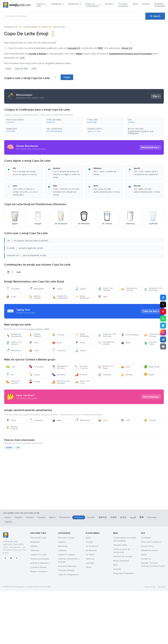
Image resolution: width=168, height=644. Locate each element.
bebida (9, 448)
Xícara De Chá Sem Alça (153, 289)
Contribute (146, 538)
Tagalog (8, 522)
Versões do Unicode (123, 556)
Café (102, 297)
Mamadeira (36, 289)
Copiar (67, 77)
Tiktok (88, 567)
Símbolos (35, 550)
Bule (56, 343)
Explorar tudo (41, 5)
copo (8, 69)
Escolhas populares (123, 5)
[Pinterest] (17, 558)
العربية (133, 517)
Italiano (52, 517)
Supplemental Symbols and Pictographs (141, 132)
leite (34, 69)
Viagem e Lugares (67, 555)
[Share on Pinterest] (163, 312)
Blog (135, 4)
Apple (88, 538)
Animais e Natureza (67, 566)
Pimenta (81, 375)
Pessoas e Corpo (66, 538)
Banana (127, 375)
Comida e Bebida (30, 27)
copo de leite (21, 69)
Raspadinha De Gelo (60, 367)
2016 (22, 58)
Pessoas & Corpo (39, 538)
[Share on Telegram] (163, 325)
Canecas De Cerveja (129, 289)
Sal (10, 375)
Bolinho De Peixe (105, 367)
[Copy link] (163, 339)
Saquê (80, 289)
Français (41, 517)
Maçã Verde (152, 367)
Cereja (34, 382)
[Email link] (163, 346)
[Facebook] (5, 558)
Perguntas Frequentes (160, 5)
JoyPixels (90, 563)
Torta (125, 367)
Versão (109, 4)
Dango (34, 375)
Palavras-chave (120, 545)
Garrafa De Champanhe (60, 297)
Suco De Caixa (150, 343)
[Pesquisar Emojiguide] (74, 16)
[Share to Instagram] (163, 332)
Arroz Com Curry (82, 382)
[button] (23, 121)
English (8, 517)
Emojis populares (121, 561)
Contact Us (146, 559)
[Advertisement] (80, 492)
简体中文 (103, 517)
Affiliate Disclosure (150, 550)
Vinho (57, 289)
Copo (11, 297)
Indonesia (152, 517)
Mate (125, 343)
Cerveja (58, 335)
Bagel (149, 375)
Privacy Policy (147, 546)
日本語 (113, 517)
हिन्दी (142, 517)
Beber (45, 27)
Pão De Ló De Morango (61, 382)
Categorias (57, 4)
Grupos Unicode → (39, 571)
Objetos (34, 546)
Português (79, 517)
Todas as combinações (93, 5)
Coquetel (13, 289)
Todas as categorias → (68, 575)
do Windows (91, 550)
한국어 (123, 517)
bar (18, 448)
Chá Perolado (129, 335)
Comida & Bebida (39, 567)
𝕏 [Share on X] (163, 305)
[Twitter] (11, 558)
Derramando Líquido (106, 343)
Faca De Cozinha (81, 367)
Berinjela (58, 375)
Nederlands (65, 517)
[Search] (155, 16)
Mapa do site (150, 587)
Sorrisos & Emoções (40, 559)
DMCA (144, 555)
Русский (91, 517)
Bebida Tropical (35, 297)
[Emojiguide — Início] (6, 535)
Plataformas (74, 4)
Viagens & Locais (38, 555)
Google (89, 542)
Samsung (90, 559)
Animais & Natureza (39, 563)
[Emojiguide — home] (17, 5)
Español (19, 517)
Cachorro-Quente (13, 382)
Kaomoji (146, 4)
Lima (10, 367)
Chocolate (36, 367)
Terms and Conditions (151, 542)
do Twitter (90, 555)
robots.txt (161, 587)
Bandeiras (35, 542)
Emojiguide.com (11, 27)
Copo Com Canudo (105, 289)
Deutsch (30, 517)
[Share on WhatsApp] (163, 319)
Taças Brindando (82, 297)
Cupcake (104, 375)
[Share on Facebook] (163, 298)
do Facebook (92, 546)
